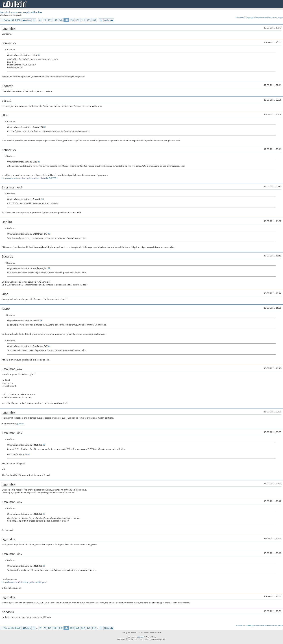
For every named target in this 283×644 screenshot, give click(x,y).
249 (94, 20)
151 (77, 20)
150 (72, 20)
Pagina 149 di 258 (12, 20)
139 (50, 20)
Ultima (109, 20)
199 (89, 20)
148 (61, 20)
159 (83, 20)
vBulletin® (141, 637)
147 (55, 20)
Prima (27, 20)
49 (40, 20)
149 (66, 20)
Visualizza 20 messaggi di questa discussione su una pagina (259, 18)
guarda (21, 424)
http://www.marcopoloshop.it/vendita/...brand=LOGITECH (30, 178)
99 (45, 20)
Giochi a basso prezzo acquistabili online (21, 12)
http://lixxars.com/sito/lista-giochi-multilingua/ (24, 582)
